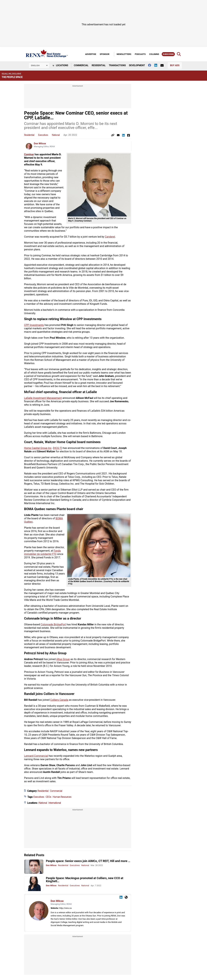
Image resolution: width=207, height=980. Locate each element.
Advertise (91, 54)
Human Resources (62, 797)
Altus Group (63, 659)
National (56, 135)
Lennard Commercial (36, 756)
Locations (60, 65)
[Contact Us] (164, 65)
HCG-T (57, 448)
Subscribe (168, 54)
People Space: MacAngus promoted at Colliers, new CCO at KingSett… (85, 880)
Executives (43, 135)
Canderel (110, 237)
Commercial (81, 65)
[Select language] (39, 66)
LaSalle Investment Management (43, 398)
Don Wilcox (40, 144)
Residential (99, 65)
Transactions (117, 65)
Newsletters (124, 54)
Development (137, 65)
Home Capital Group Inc (38, 448)
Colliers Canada (59, 700)
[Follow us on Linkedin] (157, 65)
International (55, 803)
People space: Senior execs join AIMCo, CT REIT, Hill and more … (88, 861)
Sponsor (104, 54)
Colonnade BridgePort (53, 624)
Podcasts (140, 54)
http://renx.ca (65, 908)
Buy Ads (175, 65)
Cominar (29, 154)
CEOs (48, 797)
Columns (154, 54)
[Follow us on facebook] (151, 65)
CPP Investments (34, 325)
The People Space (12, 77)
